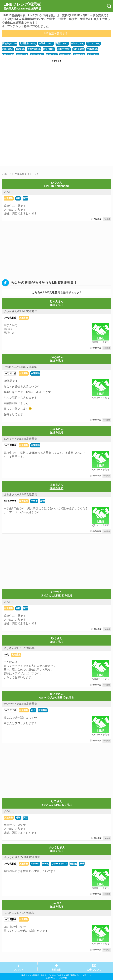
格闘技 (73, 864)
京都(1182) (79, 55)
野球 (82, 864)
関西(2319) (22, 55)
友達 (43, 501)
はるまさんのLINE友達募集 (20, 494)
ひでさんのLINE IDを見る (56, 596)
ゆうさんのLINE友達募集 (19, 648)
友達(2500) (92, 49)
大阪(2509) (78, 49)
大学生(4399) (34, 49)
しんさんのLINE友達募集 (19, 913)
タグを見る (56, 61)
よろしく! (9, 192)
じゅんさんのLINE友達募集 (20, 311)
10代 (33, 710)
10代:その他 (10, 373)
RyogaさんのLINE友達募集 (20, 367)
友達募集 (9, 198)
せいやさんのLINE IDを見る (56, 698)
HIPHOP (35, 864)
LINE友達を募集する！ (57, 33)
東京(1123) (93, 55)
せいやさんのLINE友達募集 (20, 704)
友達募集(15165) (28, 43)
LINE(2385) (8, 55)
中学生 (34, 501)
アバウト (19, 970)
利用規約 (56, 970)
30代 (6, 655)
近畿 (18, 198)
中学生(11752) (46, 43)
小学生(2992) (64, 49)
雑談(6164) (8, 49)
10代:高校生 (10, 318)
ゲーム (45, 864)
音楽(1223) (65, 55)
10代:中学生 (10, 501)
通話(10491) (62, 43)
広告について (94, 970)
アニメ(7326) (94, 43)
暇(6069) (20, 49)
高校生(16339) (9, 43)
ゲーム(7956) (78, 43)
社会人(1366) (37, 55)
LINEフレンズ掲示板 (22, 6)
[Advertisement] (56, 92)
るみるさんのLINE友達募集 (20, 439)
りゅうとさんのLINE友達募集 (22, 857)
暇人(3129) (49, 49)
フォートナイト (59, 864)
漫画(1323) (52, 55)
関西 (25, 198)
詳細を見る (57, 305)
